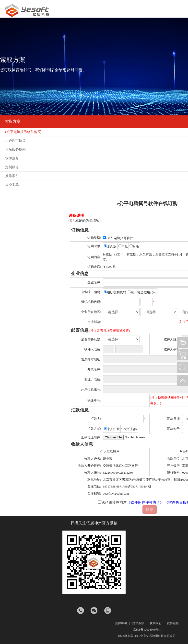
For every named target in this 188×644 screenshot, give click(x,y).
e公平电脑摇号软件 (118, 238)
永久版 (112, 246)
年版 (125, 246)
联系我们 (155, 623)
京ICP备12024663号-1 (147, 630)
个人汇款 (113, 429)
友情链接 (173, 623)
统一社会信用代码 (144, 292)
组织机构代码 (117, 292)
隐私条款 (138, 623)
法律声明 (121, 623)
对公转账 (131, 429)
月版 (136, 246)
